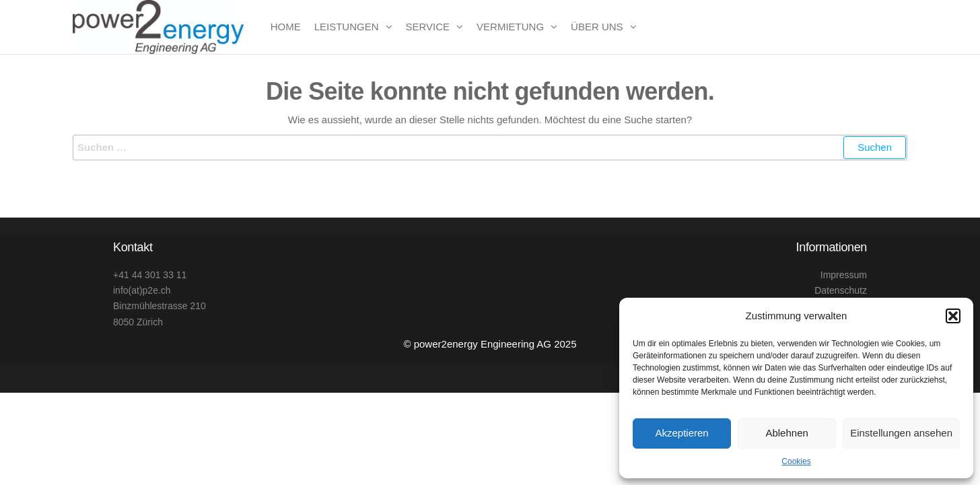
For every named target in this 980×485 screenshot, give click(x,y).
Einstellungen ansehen (901, 433)
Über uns (597, 27)
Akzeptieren (681, 433)
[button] (953, 316)
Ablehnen (786, 433)
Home (286, 27)
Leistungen (347, 27)
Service (428, 27)
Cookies (796, 461)
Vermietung (510, 27)
